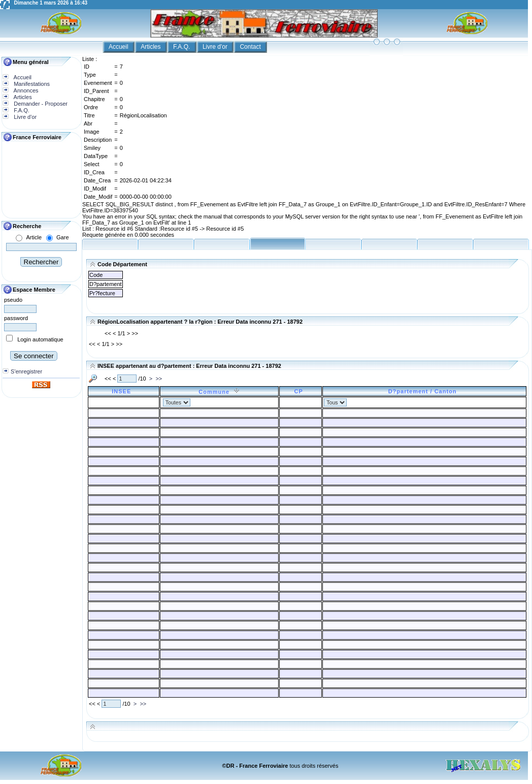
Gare (62, 237)
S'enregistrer (26, 371)
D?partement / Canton (425, 391)
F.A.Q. (182, 47)
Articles (152, 47)
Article (34, 237)
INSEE (123, 391)
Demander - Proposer (40, 104)
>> (159, 379)
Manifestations (31, 84)
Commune (219, 392)
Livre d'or (216, 47)
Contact (251, 47)
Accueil (119, 47)
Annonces (25, 90)
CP (300, 391)
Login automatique (40, 339)
